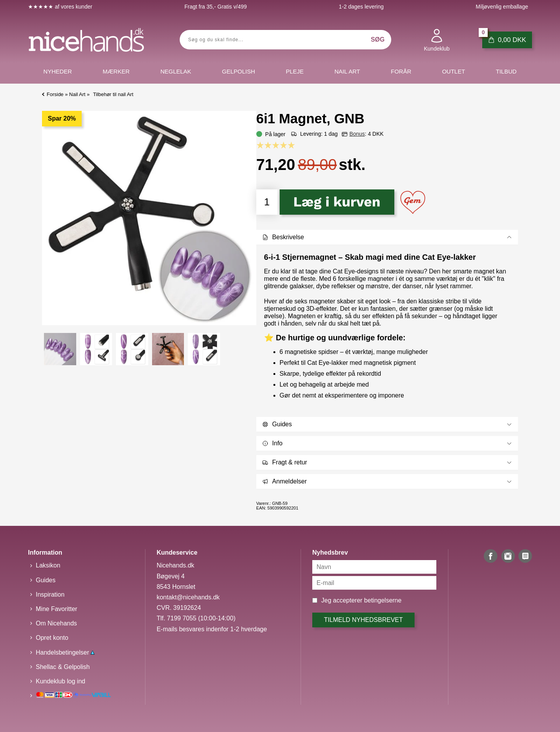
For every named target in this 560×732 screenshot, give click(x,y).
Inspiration (50, 595)
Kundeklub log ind (60, 681)
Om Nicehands (56, 623)
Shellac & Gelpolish (63, 667)
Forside (55, 94)
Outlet (454, 71)
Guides (46, 580)
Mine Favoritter (57, 609)
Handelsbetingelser (65, 652)
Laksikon (48, 565)
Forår (401, 71)
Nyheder (58, 71)
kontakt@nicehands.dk (188, 597)
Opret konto (52, 638)
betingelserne (383, 600)
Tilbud (506, 71)
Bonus (357, 134)
